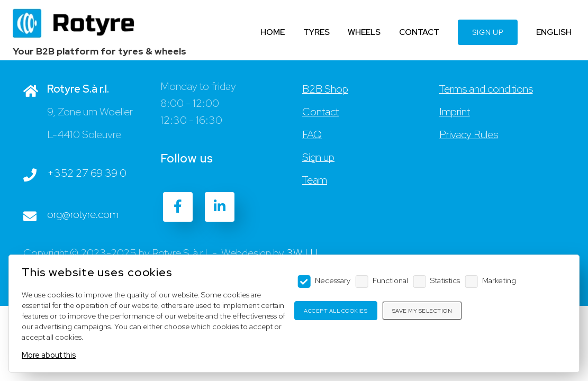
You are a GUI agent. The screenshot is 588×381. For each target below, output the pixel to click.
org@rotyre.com (83, 214)
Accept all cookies (336, 311)
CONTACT (419, 32)
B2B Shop (325, 89)
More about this (49, 355)
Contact (320, 112)
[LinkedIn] (220, 207)
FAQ (312, 134)
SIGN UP (487, 32)
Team (315, 180)
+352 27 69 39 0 (87, 173)
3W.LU (302, 253)
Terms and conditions (486, 89)
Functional (390, 280)
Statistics (445, 280)
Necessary (333, 280)
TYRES (316, 32)
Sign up (318, 157)
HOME (273, 32)
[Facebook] (178, 207)
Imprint (455, 112)
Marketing (499, 280)
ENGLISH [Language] (554, 32)
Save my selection (422, 311)
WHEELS (364, 32)
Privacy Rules (469, 134)
